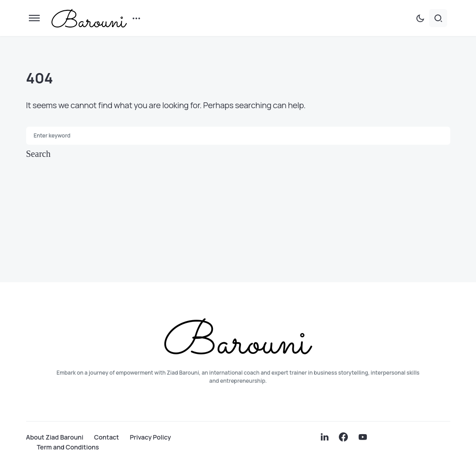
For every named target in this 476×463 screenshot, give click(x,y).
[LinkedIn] (325, 437)
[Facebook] (343, 437)
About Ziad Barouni (55, 437)
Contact (107, 437)
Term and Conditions (68, 447)
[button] (34, 18)
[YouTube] (363, 437)
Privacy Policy (150, 437)
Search (38, 154)
